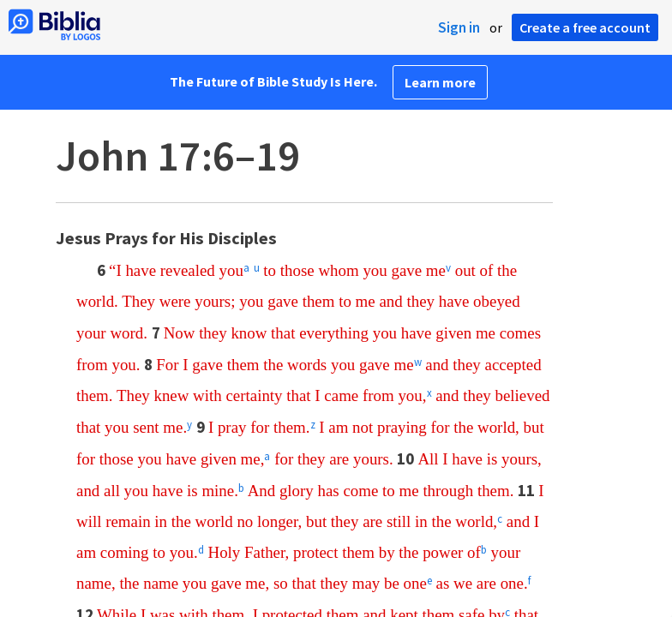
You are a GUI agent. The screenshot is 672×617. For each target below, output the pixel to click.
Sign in (459, 27)
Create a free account (585, 27)
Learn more (440, 82)
